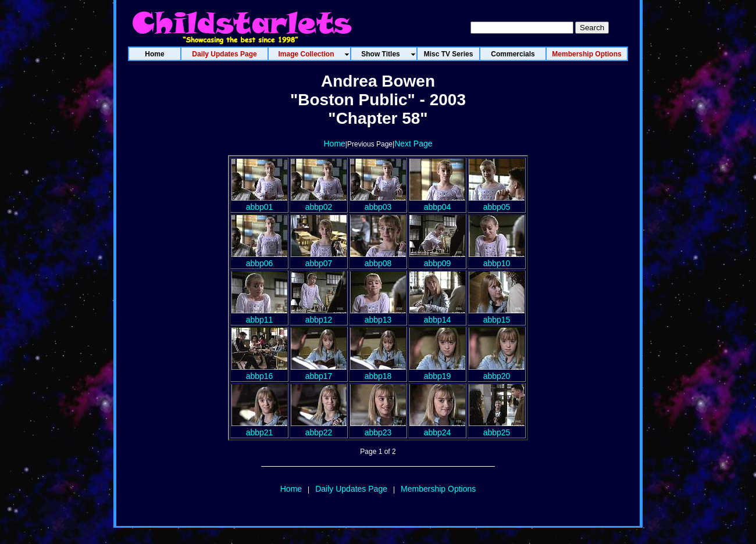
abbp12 (319, 315)
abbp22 (319, 428)
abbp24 (437, 428)
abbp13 (378, 315)
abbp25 (497, 428)
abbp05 (497, 202)
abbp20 (497, 371)
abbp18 (378, 371)
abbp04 (437, 202)
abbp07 (319, 259)
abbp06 (259, 259)
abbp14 (437, 315)
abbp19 (437, 371)
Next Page (413, 144)
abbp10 (497, 259)
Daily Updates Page (351, 489)
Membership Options (438, 489)
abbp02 (319, 202)
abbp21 (259, 428)
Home (334, 144)
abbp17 (319, 371)
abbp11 (259, 315)
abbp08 (378, 259)
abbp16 (259, 371)
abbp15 (497, 315)
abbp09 (437, 259)
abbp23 (378, 428)
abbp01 (259, 202)
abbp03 (378, 202)
